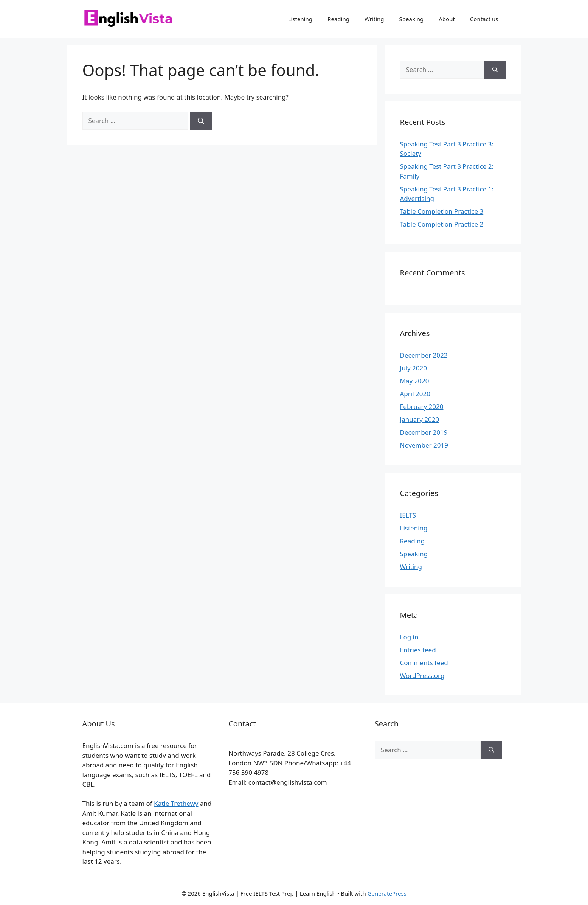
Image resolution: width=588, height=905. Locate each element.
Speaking (412, 19)
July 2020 (414, 368)
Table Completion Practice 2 (442, 224)
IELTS (408, 515)
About (447, 19)
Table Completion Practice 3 (442, 211)
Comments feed (424, 663)
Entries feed (418, 650)
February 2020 (422, 407)
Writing (374, 19)
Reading (338, 19)
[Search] (201, 121)
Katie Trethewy (176, 803)
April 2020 (415, 394)
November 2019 (424, 445)
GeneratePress (387, 893)
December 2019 (424, 432)
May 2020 (415, 381)
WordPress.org (422, 676)
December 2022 (424, 355)
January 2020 (420, 419)
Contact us (484, 19)
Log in (409, 637)
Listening (300, 19)
